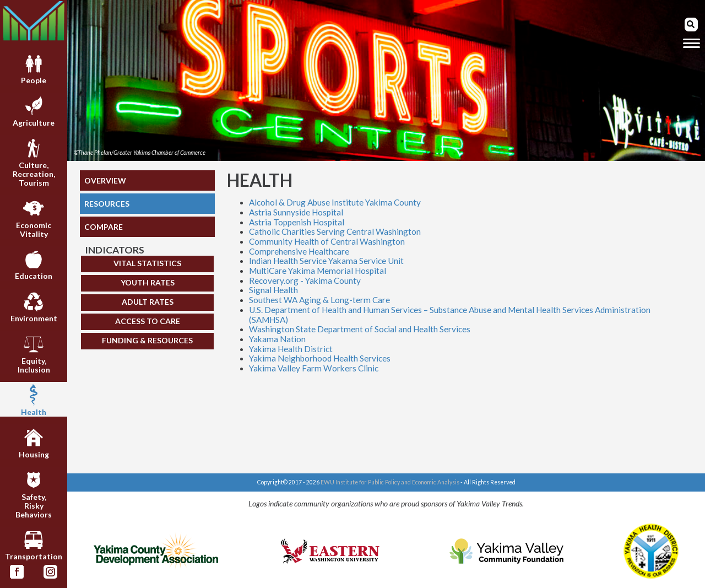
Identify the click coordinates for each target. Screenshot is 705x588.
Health (34, 400)
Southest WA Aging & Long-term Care (319, 300)
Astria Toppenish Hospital (297, 222)
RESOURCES (107, 204)
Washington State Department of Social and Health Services (360, 329)
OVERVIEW (105, 180)
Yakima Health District (291, 349)
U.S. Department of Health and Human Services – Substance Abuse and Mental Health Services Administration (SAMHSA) (450, 315)
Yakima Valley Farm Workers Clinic (314, 368)
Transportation (34, 545)
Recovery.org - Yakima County (305, 280)
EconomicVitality (34, 218)
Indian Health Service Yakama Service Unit (326, 261)
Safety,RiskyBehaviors (34, 494)
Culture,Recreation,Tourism (34, 162)
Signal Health (273, 290)
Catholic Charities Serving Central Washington (335, 231)
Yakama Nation (277, 339)
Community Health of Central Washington (327, 241)
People (34, 69)
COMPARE (104, 227)
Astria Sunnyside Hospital (296, 212)
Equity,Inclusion (34, 354)
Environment (34, 307)
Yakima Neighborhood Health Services (320, 358)
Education (34, 265)
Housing (34, 443)
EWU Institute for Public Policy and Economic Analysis (390, 482)
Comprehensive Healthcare (299, 251)
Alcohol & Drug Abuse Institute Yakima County (335, 202)
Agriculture (34, 111)
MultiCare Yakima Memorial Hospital (318, 271)
